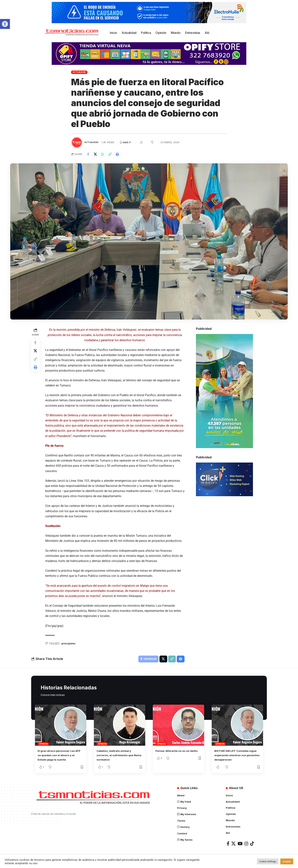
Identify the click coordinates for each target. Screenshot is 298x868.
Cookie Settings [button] (268, 861)
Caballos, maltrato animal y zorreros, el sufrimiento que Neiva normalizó (118, 757)
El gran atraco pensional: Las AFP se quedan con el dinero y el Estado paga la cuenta (60, 757)
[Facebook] (228, 845)
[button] (5, 24)
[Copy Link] (113, 155)
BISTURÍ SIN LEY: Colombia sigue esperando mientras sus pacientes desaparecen (237, 757)
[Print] (121, 155)
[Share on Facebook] (88, 155)
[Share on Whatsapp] (105, 155)
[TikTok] (252, 845)
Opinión (43, 746)
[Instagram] (246, 845)
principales (70, 644)
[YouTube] (240, 845)
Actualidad (79, 72)
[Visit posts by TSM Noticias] (77, 142)
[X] (233, 845)
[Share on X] (97, 155)
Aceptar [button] (287, 861)
